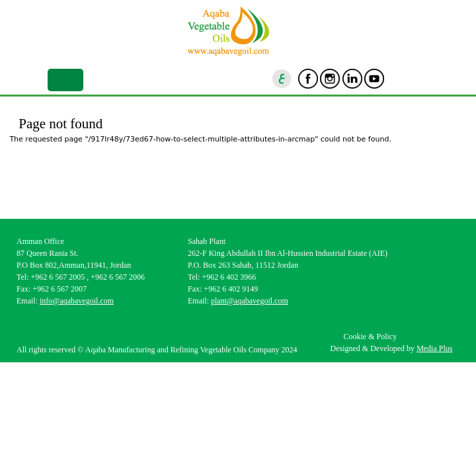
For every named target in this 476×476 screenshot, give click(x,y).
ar (282, 79)
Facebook (308, 79)
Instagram (330, 79)
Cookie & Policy (370, 337)
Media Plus (434, 348)
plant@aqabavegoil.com (250, 301)
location (418, 79)
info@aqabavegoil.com (77, 301)
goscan (397, 79)
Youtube (374, 79)
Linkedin (352, 79)
